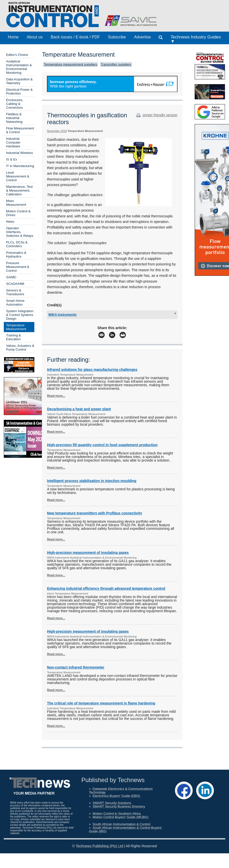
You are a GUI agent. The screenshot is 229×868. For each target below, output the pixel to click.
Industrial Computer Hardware (13, 142)
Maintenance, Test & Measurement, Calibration (19, 190)
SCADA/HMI (15, 284)
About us (35, 37)
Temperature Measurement (16, 327)
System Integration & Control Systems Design (20, 315)
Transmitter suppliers (116, 64)
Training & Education (14, 337)
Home (13, 37)
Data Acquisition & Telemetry (19, 81)
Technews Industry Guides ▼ (196, 39)
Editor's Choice (17, 55)
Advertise (143, 37)
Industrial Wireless (19, 153)
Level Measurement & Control (18, 176)
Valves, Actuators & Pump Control (20, 348)
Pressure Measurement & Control (18, 267)
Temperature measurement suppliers (70, 64)
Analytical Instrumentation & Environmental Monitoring (19, 67)
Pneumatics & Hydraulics (16, 255)
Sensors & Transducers (15, 292)
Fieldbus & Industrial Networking (14, 118)
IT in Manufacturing (20, 166)
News (10, 222)
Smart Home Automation (15, 303)
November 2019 (57, 131)
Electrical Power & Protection (19, 92)
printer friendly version (156, 115)
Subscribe (117, 37)
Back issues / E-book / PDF (75, 37)
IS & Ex (11, 159)
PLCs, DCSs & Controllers (17, 244)
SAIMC (11, 277)
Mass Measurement (16, 203)
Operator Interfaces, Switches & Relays (20, 232)
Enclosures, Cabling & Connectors (15, 104)
